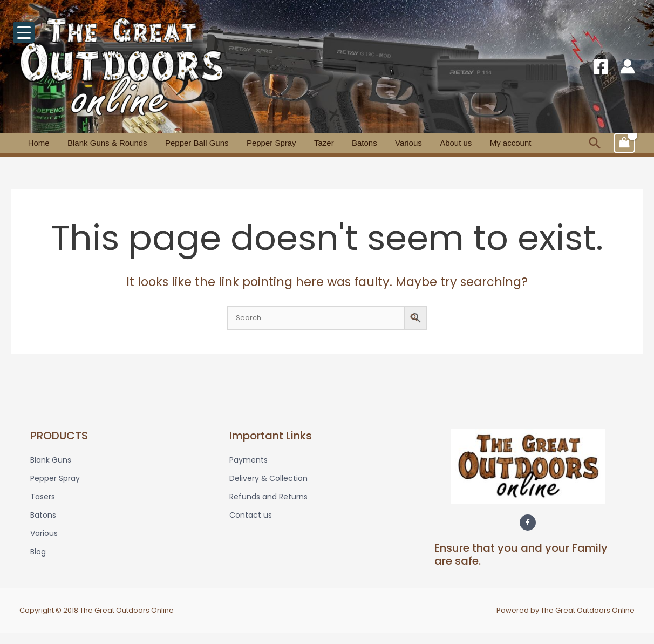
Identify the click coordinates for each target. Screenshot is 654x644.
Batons (325, 143)
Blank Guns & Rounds (97, 143)
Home (35, 143)
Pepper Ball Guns (179, 143)
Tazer (292, 143)
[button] (595, 143)
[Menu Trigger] (24, 32)
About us (402, 143)
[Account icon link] (628, 66)
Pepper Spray (246, 143)
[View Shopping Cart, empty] (624, 143)
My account (449, 143)
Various (362, 143)
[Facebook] (601, 67)
